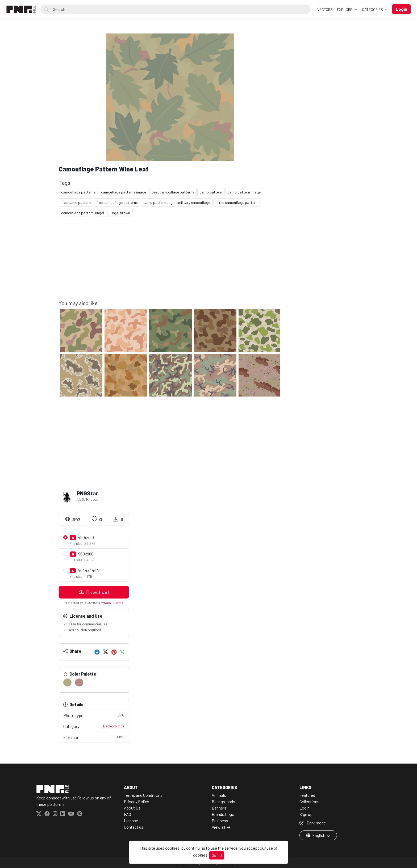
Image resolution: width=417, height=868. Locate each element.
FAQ (128, 814)
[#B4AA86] (67, 682)
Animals (219, 795)
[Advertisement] (170, 263)
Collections (309, 801)
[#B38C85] (79, 682)
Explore (345, 9)
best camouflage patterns (173, 192)
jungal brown (120, 213)
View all (218, 827)
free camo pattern (76, 202)
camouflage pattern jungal (83, 213)
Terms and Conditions (143, 795)
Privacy (106, 602)
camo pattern (211, 192)
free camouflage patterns (117, 202)
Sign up (306, 814)
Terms (119, 602)
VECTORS (325, 9)
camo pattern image (244, 192)
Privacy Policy (136, 801)
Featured (307, 795)
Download (94, 592)
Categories (373, 9)
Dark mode (313, 823)
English (316, 835)
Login (305, 808)
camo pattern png (158, 202)
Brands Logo (223, 814)
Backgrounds (114, 726)
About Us (132, 808)
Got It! (217, 855)
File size (94, 737)
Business (220, 821)
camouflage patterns (78, 192)
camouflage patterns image (124, 192)
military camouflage (194, 202)
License (131, 821)
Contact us (134, 827)
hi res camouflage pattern (237, 202)
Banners (219, 808)
